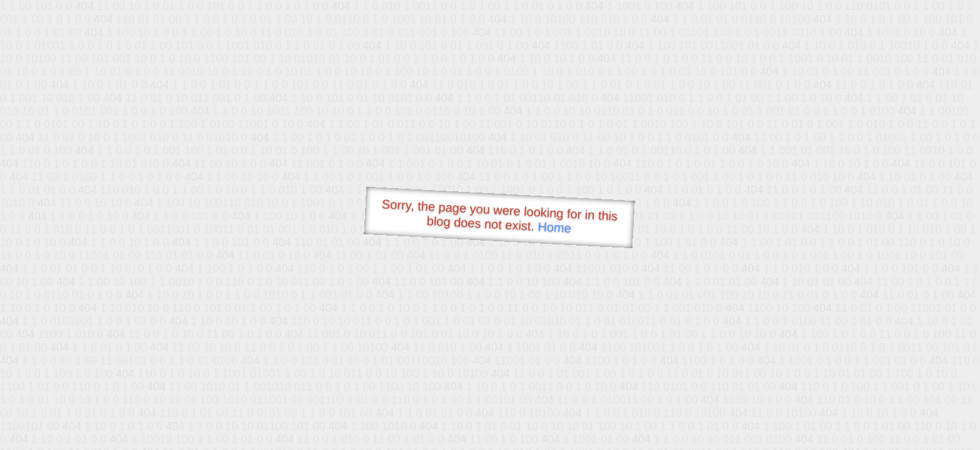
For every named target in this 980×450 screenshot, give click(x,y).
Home (554, 227)
